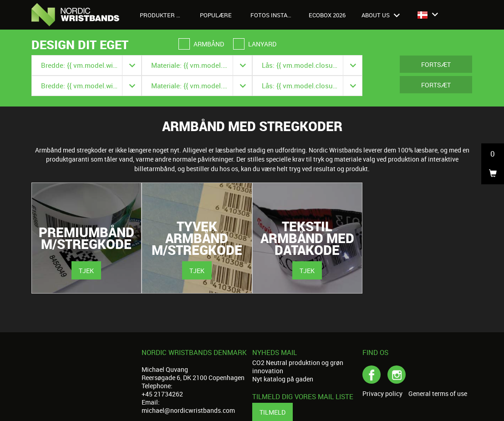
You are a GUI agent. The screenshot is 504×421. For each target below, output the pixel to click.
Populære (216, 15)
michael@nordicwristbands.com (188, 410)
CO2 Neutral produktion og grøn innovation (298, 367)
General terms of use (438, 394)
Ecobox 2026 (327, 15)
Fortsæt (436, 64)
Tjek (86, 271)
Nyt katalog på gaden (283, 379)
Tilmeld (272, 412)
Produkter (162, 15)
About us (381, 15)
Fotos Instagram (275, 15)
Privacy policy (382, 394)
